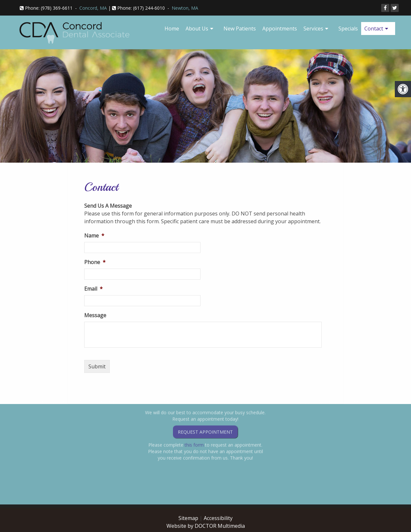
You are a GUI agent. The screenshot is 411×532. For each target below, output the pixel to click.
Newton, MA (185, 8)
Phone (95, 262)
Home (172, 29)
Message (95, 315)
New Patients (240, 29)
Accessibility (218, 518)
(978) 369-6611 (57, 8)
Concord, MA (93, 8)
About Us (197, 29)
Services (313, 29)
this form (194, 427)
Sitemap (188, 518)
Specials (348, 29)
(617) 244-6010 (149, 8)
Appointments (280, 29)
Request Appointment (205, 414)
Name (94, 236)
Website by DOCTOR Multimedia (206, 526)
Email (93, 289)
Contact (374, 29)
